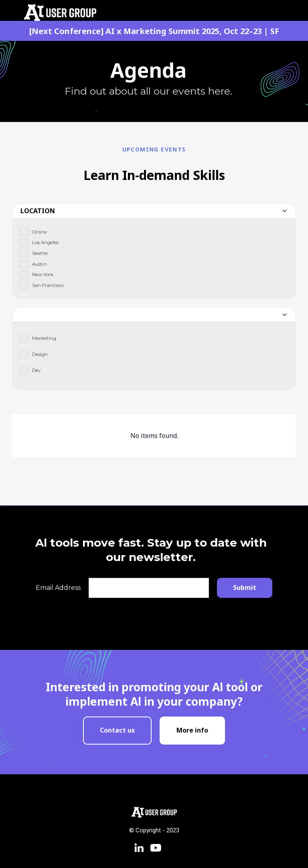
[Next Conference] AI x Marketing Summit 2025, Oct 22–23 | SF (154, 31)
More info (192, 730)
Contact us (117, 730)
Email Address (58, 588)
